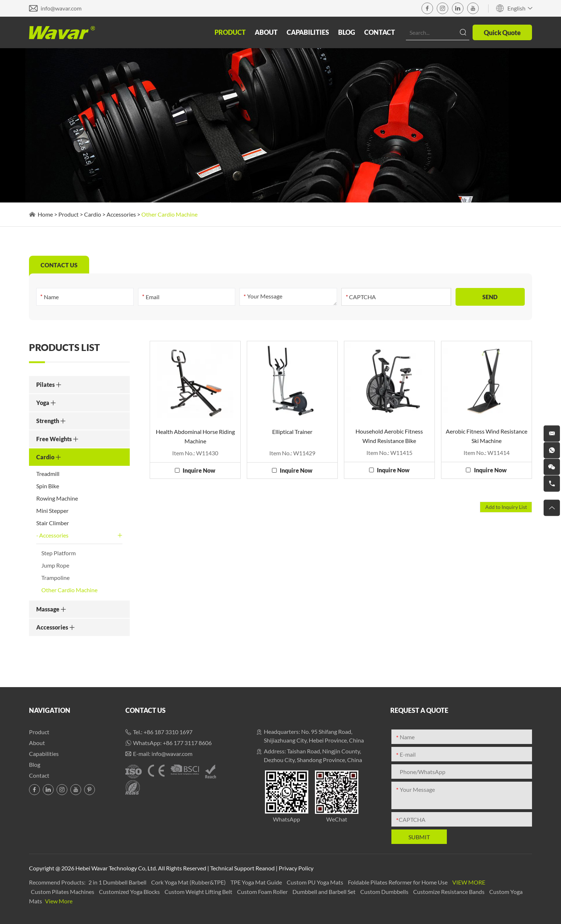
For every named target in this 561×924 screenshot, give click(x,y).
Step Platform (59, 553)
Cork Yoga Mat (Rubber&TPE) (189, 882)
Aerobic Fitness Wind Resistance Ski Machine (487, 436)
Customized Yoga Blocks (130, 892)
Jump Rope (55, 565)
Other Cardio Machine (169, 214)
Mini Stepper (52, 511)
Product (230, 32)
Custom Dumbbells (385, 892)
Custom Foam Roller (263, 892)
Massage (51, 609)
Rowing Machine (57, 498)
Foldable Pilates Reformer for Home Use (398, 882)
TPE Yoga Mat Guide (257, 882)
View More (469, 882)
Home (45, 214)
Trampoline (55, 578)
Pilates (49, 384)
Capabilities (308, 32)
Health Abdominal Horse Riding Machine (195, 436)
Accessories (121, 214)
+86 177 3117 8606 (187, 743)
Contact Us (146, 710)
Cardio (93, 214)
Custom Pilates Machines (63, 892)
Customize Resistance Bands (449, 892)
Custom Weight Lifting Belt (199, 892)
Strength (51, 421)
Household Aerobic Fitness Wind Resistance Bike (389, 436)
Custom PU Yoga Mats (315, 882)
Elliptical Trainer (292, 432)
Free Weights (57, 439)
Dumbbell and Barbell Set (325, 892)
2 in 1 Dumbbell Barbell (118, 882)
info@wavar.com (61, 8)
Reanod (265, 868)
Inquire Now (199, 470)
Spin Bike (48, 486)
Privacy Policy (296, 868)
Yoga (46, 403)
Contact (380, 32)
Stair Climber (53, 523)
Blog (347, 32)
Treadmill (48, 474)
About (266, 32)
